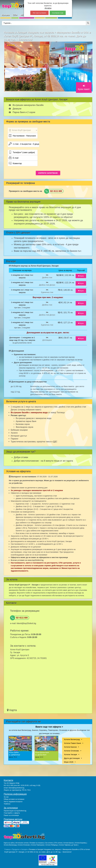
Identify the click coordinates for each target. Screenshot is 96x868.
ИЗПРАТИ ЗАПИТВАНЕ (48, 173)
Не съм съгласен (39, 13)
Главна (7, 849)
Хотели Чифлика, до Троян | (69, 845)
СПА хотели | (59, 843)
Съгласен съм (58, 13)
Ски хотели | (49, 843)
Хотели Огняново (71, 751)
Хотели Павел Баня (72, 743)
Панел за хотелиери (11, 815)
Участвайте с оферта (12, 813)
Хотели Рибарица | (52, 845)
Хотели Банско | (69, 843)
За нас (6, 797)
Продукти (16, 849)
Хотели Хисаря (70, 754)
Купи (81, 276)
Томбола (7, 804)
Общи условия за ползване (14, 799)
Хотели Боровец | (81, 843)
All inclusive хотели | (22, 843)
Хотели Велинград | (11, 845)
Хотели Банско (70, 747)
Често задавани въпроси (13, 802)
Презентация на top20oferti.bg (15, 811)
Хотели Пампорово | (38, 845)
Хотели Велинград (72, 739)
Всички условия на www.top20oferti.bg (27, 560)
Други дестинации (72, 758)
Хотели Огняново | (24, 845)
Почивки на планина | (37, 843)
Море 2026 (69, 762)
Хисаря (24, 849)
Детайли (48, 8)
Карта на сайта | (10, 843)
